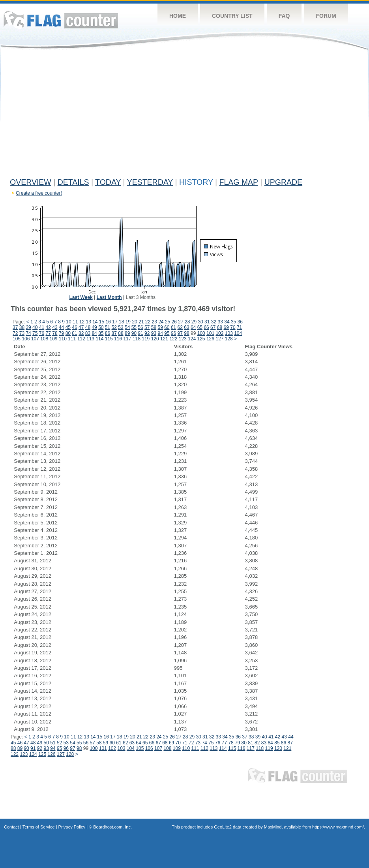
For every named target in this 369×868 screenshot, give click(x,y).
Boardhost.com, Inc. (112, 827)
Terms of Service (39, 827)
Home (178, 16)
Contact (11, 827)
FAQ (284, 16)
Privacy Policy (72, 827)
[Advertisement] (184, 115)
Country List (232, 16)
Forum (326, 16)
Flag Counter (61, 20)
